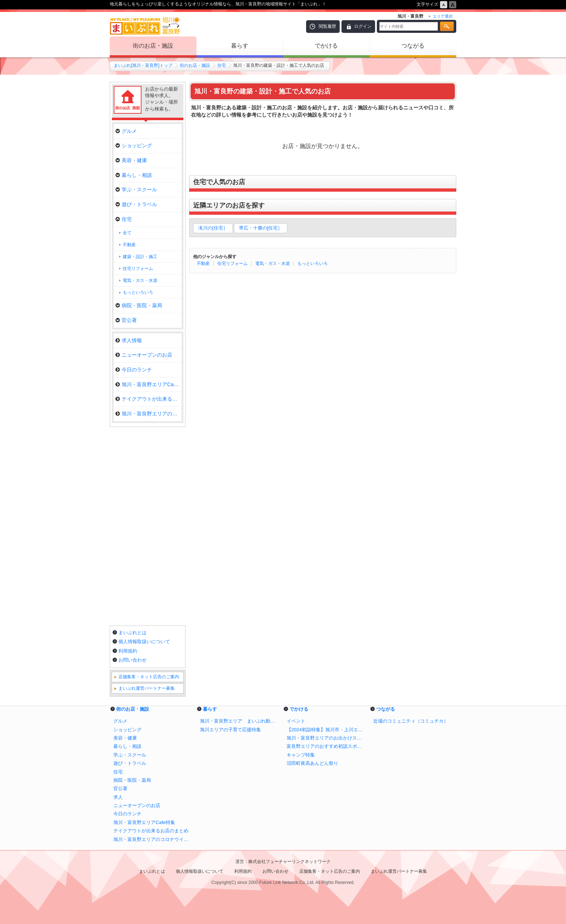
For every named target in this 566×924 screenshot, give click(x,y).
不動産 (203, 263)
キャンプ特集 (301, 755)
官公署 (126, 320)
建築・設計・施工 (140, 257)
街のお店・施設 (153, 46)
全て (127, 233)
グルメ (126, 131)
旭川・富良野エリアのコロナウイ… (149, 414)
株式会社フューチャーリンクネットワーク (289, 862)
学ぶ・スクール (136, 189)
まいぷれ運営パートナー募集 (147, 688)
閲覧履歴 (327, 26)
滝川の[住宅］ (213, 228)
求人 (118, 797)
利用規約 (128, 651)
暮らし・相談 (134, 175)
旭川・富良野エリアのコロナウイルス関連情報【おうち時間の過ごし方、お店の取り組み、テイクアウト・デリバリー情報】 (153, 839)
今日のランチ (134, 370)
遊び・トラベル (136, 204)
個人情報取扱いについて (144, 642)
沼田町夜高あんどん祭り (312, 763)
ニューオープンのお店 (144, 355)
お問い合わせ (132, 660)
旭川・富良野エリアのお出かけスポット (326, 738)
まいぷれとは (132, 633)
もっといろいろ (313, 263)
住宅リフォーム (232, 263)
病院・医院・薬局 (139, 305)
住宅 (222, 65)
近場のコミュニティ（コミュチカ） (411, 721)
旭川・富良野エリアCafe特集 (149, 384)
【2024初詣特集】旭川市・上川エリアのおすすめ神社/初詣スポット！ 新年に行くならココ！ (326, 730)
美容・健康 (131, 160)
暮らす (240, 46)
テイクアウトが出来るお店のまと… (149, 399)
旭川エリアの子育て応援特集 (230, 730)
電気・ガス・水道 (273, 263)
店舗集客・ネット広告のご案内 (149, 677)
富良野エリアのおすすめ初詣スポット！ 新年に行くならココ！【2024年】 (326, 746)
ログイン (363, 26)
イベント (296, 721)
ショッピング (134, 145)
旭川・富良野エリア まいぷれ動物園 (240, 721)
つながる (413, 46)
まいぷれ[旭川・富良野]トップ (143, 65)
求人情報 (129, 340)
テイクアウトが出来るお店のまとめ (151, 831)
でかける (326, 46)
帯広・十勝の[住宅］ (261, 228)
